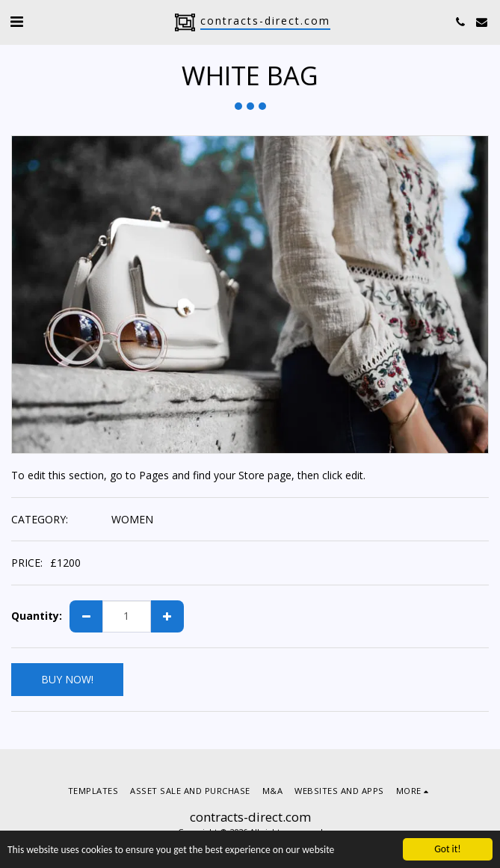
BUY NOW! (67, 679)
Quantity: (37, 616)
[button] (16, 21)
